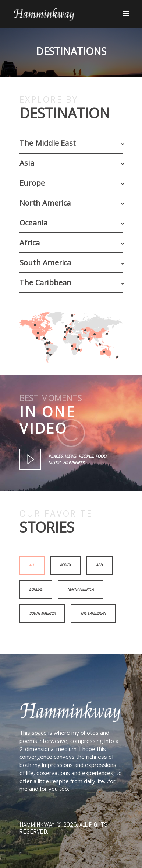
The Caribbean (93, 613)
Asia (100, 565)
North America (80, 589)
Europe (36, 589)
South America (42, 613)
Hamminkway (37, 824)
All (32, 565)
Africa (65, 565)
